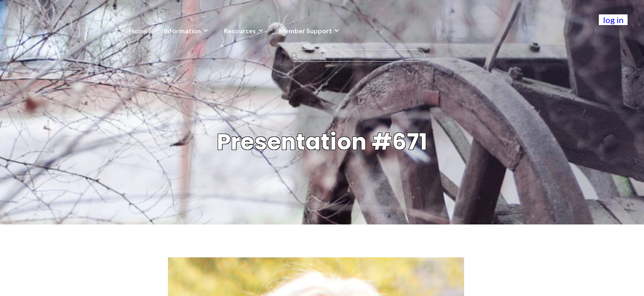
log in (613, 20)
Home (75, 31)
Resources (177, 31)
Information (120, 31)
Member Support (243, 31)
